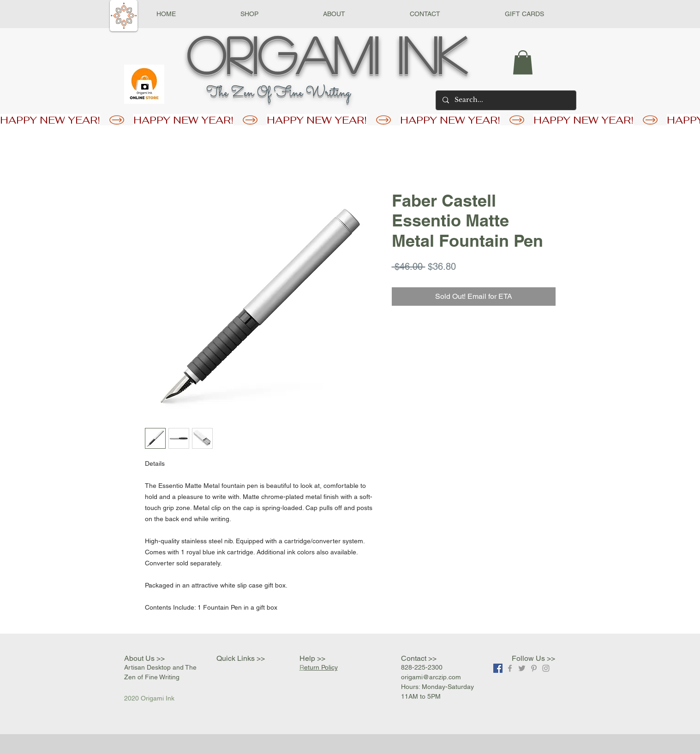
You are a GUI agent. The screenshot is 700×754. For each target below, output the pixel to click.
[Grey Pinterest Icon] (534, 668)
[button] (249, 14)
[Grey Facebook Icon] (510, 668)
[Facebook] (498, 668)
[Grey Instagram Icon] (546, 668)
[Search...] (506, 100)
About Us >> (144, 658)
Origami (283, 54)
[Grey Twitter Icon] (522, 668)
